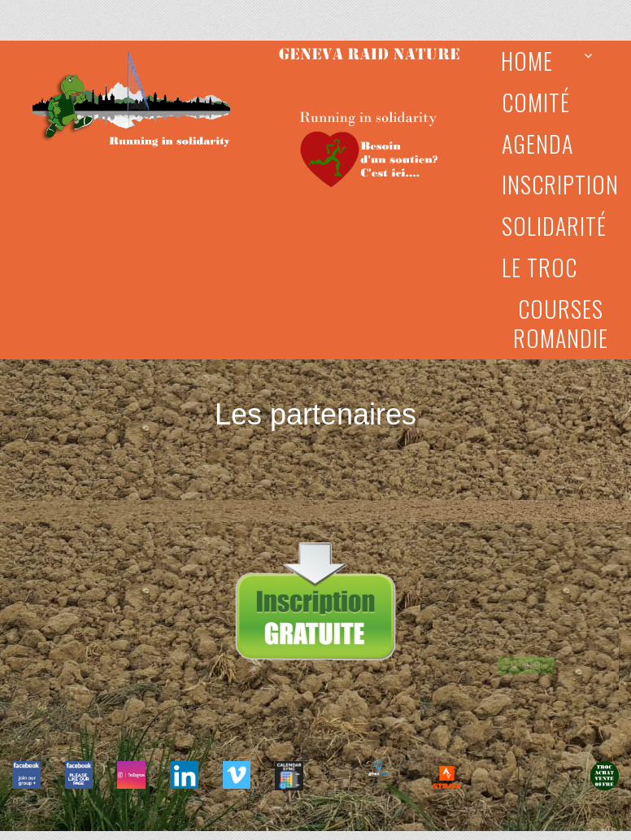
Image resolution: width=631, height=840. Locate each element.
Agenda (537, 144)
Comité (536, 102)
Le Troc (540, 267)
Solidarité (554, 226)
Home (527, 61)
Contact (526, 664)
